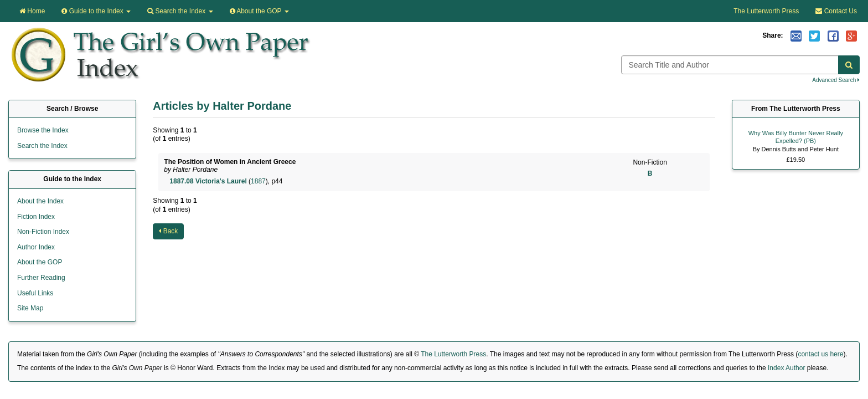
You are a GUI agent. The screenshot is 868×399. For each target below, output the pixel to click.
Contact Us (836, 11)
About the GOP (259, 11)
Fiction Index (36, 217)
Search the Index (42, 146)
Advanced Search (836, 80)
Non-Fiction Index (43, 232)
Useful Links (35, 293)
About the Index (40, 201)
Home (32, 11)
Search (180, 11)
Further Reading (41, 278)
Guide (96, 11)
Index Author (786, 368)
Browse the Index (43, 130)
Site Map (30, 308)
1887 (258, 181)
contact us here (820, 354)
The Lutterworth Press (766, 11)
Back (168, 231)
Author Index (36, 247)
